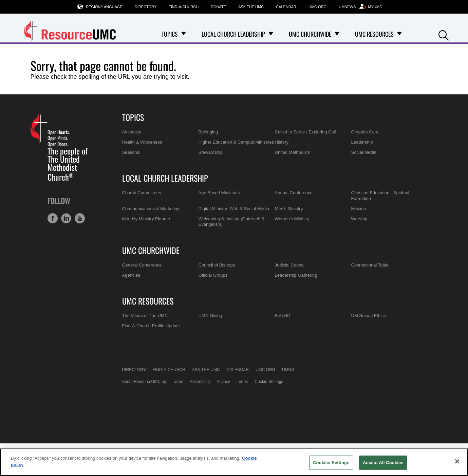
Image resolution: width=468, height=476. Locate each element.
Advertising (200, 382)
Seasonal (131, 152)
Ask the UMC (251, 7)
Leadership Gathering (296, 275)
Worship (359, 219)
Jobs (179, 382)
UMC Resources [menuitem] (374, 34)
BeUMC (283, 316)
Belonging (208, 132)
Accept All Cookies (383, 463)
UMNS (288, 370)
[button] (444, 34)
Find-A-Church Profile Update (151, 326)
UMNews (347, 7)
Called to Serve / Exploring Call (305, 132)
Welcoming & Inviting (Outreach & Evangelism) (232, 222)
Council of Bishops (217, 265)
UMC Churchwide (151, 250)
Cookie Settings (269, 382)
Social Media (364, 152)
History (282, 142)
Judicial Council (290, 265)
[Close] (457, 461)
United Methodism (293, 152)
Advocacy (132, 132)
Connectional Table (370, 265)
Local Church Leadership (165, 178)
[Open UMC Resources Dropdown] (399, 34)
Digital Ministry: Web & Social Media (234, 209)
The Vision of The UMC (145, 316)
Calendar (286, 7)
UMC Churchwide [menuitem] (310, 34)
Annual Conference (294, 193)
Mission (359, 209)
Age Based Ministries (219, 193)
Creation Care (365, 132)
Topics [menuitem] (170, 34)
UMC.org (317, 7)
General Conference (142, 265)
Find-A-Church (184, 7)
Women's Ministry (292, 219)
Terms (242, 382)
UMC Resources (148, 301)
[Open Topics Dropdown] (184, 34)
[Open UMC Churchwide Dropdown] (337, 34)
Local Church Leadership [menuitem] (233, 34)
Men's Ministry (289, 209)
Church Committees (142, 193)
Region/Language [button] (104, 7)
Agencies (131, 275)
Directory (146, 7)
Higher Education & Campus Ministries (236, 142)
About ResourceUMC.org (145, 382)
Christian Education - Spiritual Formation (380, 195)
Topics (133, 117)
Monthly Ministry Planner (146, 219)
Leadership (362, 142)
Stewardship (211, 152)
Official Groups (213, 275)
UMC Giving (210, 316)
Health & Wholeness (142, 142)
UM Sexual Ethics (369, 316)
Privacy (223, 382)
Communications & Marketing (151, 209)
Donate (218, 7)
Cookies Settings (331, 463)
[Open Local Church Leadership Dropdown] (271, 34)
